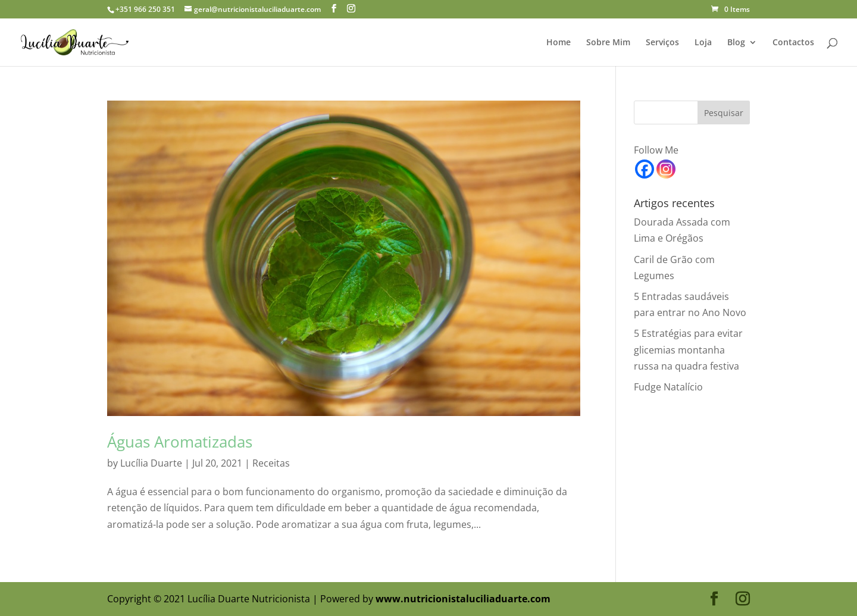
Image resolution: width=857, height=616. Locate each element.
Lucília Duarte (151, 463)
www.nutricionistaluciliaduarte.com (463, 599)
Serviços (662, 43)
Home (559, 43)
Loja (703, 43)
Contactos (793, 43)
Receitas (271, 463)
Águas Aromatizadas (180, 442)
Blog (736, 43)
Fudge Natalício (668, 387)
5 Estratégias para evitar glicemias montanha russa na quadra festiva (688, 349)
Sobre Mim (608, 43)
